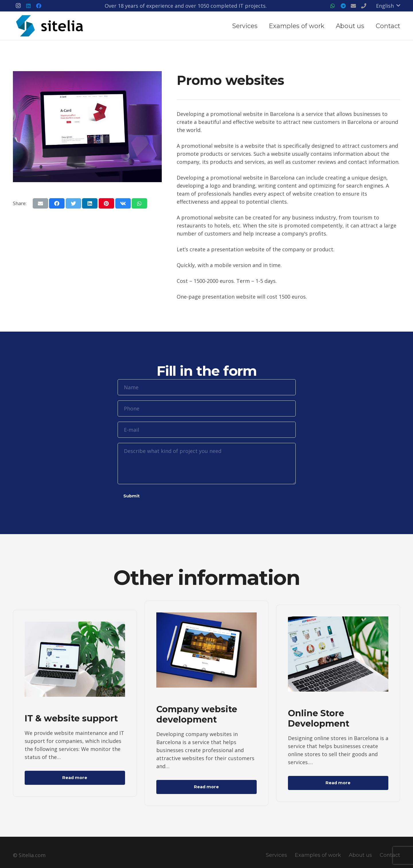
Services (276, 855)
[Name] (207, 387)
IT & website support (71, 718)
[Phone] (207, 408)
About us (360, 855)
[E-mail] (207, 430)
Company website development (197, 714)
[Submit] (132, 496)
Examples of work (318, 855)
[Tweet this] (73, 203)
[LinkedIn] (28, 6)
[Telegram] (343, 6)
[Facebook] (39, 6)
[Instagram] (18, 6)
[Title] (353, 6)
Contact (390, 855)
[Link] (50, 26)
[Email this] (40, 203)
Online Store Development (319, 718)
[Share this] (57, 203)
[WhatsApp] (333, 6)
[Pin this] (106, 203)
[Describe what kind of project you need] (207, 464)
